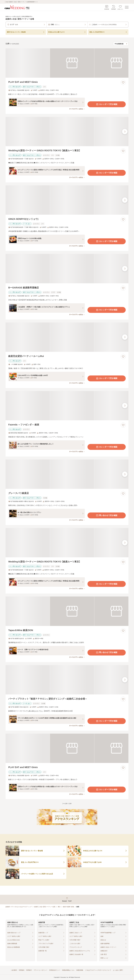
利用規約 (22, 970)
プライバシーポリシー (40, 970)
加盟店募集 (80, 970)
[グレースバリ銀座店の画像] (67, 474)
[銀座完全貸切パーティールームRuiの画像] (67, 337)
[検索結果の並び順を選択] (121, 44)
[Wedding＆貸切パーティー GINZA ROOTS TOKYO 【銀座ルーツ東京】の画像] (67, 132)
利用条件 (29, 970)
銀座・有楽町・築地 (68, 907)
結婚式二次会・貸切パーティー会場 (45, 907)
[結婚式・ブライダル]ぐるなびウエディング (19, 907)
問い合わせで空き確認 (107, 515)
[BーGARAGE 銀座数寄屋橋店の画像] (67, 269)
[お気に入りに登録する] (123, 82)
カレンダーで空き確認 (107, 104)
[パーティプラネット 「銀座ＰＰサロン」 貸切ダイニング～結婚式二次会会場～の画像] (67, 680)
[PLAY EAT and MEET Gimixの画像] (67, 63)
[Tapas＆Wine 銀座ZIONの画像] (67, 611)
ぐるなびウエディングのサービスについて (98, 970)
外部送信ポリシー (55, 970)
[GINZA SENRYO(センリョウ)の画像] (67, 200)
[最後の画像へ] (125, 132)
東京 (59, 907)
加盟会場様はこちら (68, 970)
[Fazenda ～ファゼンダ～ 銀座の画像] (67, 406)
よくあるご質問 (118, 970)
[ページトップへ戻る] (67, 900)
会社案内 (14, 970)
